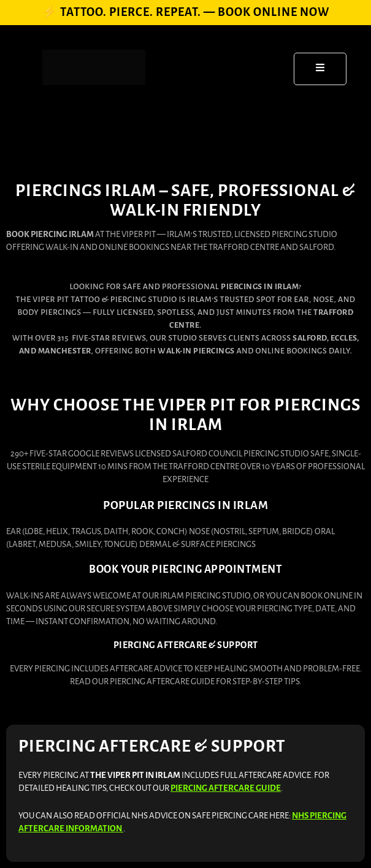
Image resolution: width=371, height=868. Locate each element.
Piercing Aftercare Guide (226, 788)
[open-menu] (320, 69)
